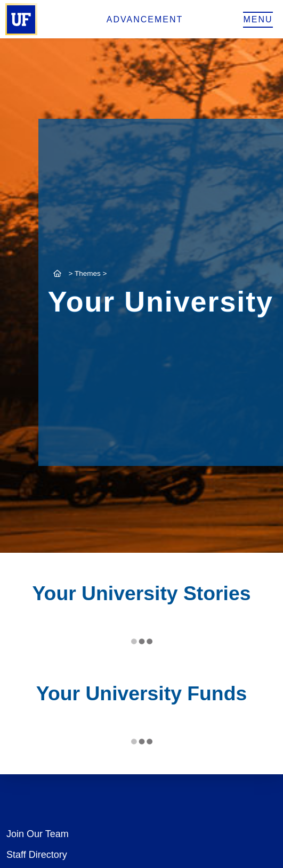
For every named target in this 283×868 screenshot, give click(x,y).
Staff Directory (37, 855)
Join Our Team (38, 834)
